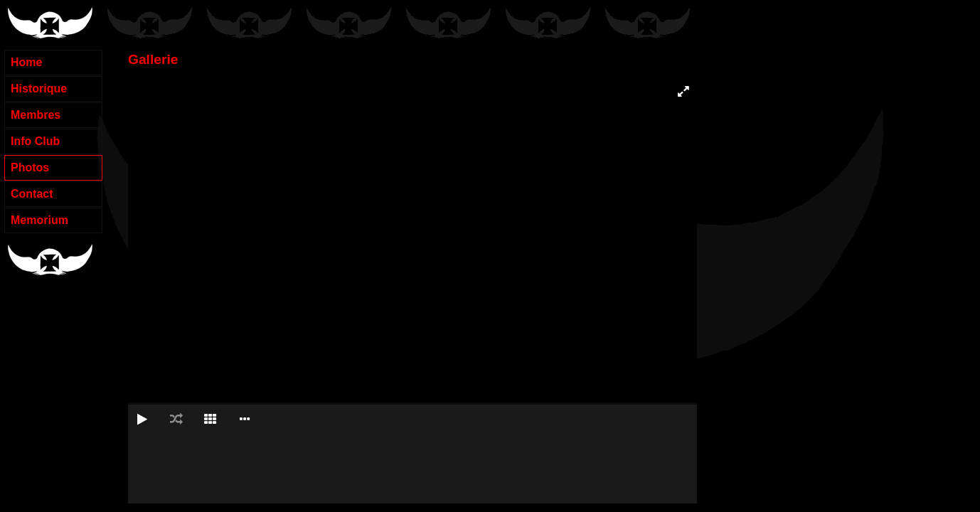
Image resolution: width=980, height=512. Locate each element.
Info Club (35, 141)
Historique (39, 89)
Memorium (39, 220)
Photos (30, 167)
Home (26, 62)
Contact (32, 194)
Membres (36, 115)
